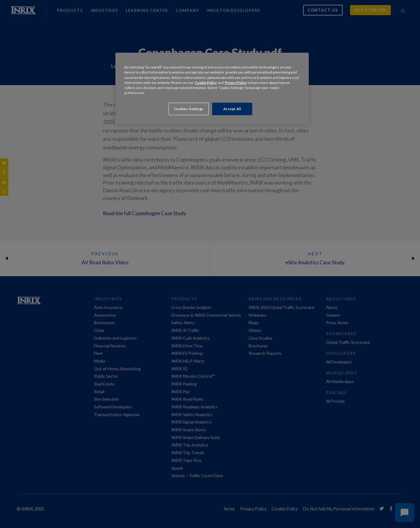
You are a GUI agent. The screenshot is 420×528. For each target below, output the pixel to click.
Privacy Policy (236, 83)
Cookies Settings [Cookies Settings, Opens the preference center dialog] (189, 109)
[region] (212, 88)
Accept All (232, 109)
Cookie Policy (206, 83)
